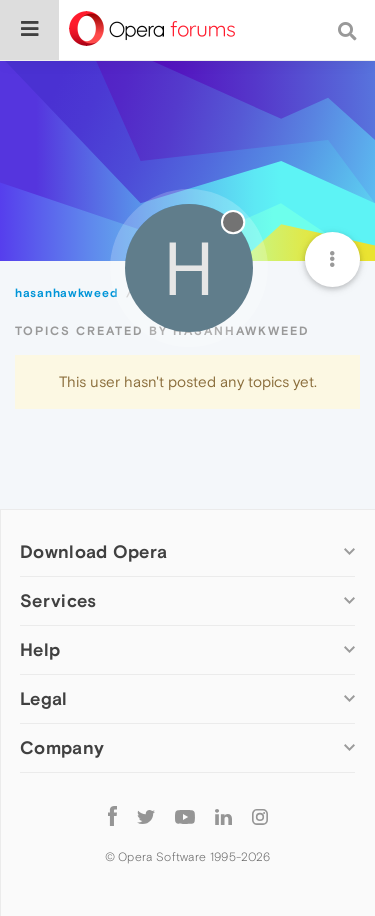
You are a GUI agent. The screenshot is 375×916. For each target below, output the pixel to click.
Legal (44, 698)
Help (40, 649)
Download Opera (93, 551)
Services (58, 600)
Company (62, 747)
